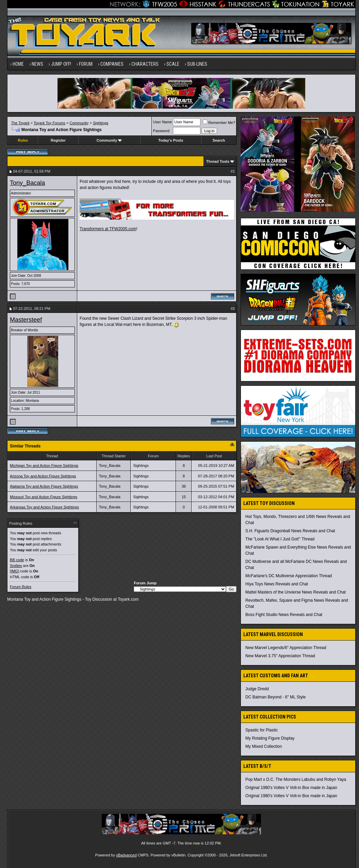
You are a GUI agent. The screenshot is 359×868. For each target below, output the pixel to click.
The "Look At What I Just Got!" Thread (280, 539)
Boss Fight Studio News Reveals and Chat (284, 615)
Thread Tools (218, 161)
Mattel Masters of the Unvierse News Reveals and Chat (296, 592)
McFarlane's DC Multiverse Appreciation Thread (289, 576)
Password (161, 131)
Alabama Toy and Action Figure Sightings (44, 486)
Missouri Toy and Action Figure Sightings (44, 497)
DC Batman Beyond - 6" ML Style (275, 697)
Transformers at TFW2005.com (108, 229)
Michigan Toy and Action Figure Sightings (44, 465)
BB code (17, 560)
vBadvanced (126, 855)
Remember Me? (219, 123)
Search (219, 140)
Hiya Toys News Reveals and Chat (277, 584)
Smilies (16, 566)
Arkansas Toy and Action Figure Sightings (44, 507)
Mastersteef (26, 320)
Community (109, 140)
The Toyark (20, 123)
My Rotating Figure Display (270, 738)
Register (58, 140)
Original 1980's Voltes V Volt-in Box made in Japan (291, 788)
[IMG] (14, 571)
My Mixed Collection (264, 746)
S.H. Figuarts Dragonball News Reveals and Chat (290, 531)
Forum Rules (21, 587)
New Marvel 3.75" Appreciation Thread (280, 656)
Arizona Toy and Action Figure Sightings (43, 476)
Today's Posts (171, 140)
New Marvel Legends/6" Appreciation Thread (286, 648)
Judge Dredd (257, 689)
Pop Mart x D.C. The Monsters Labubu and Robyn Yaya (296, 779)
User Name (163, 122)
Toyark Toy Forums (50, 123)
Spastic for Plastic (262, 730)
